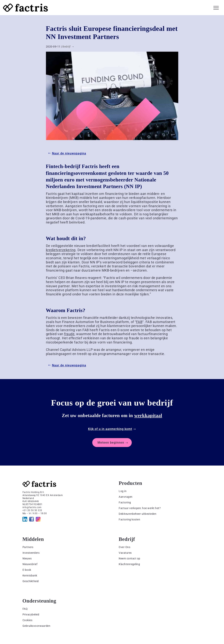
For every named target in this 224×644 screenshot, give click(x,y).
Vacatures (125, 553)
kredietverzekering (61, 250)
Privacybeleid (31, 614)
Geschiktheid (31, 581)
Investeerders (31, 553)
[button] (216, 7)
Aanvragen (126, 497)
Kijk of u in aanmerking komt (110, 429)
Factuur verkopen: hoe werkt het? (140, 508)
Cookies (28, 620)
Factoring (125, 502)
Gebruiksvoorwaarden (36, 626)
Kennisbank (30, 575)
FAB (139, 322)
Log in (123, 491)
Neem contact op (129, 558)
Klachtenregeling (129, 564)
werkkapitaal (148, 415)
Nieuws (27, 558)
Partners (28, 547)
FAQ (25, 609)
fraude (69, 334)
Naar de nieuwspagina (69, 153)
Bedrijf (67, 47)
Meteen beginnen (111, 443)
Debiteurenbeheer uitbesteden (138, 514)
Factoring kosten (129, 519)
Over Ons (124, 547)
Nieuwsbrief (30, 564)
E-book (27, 570)
